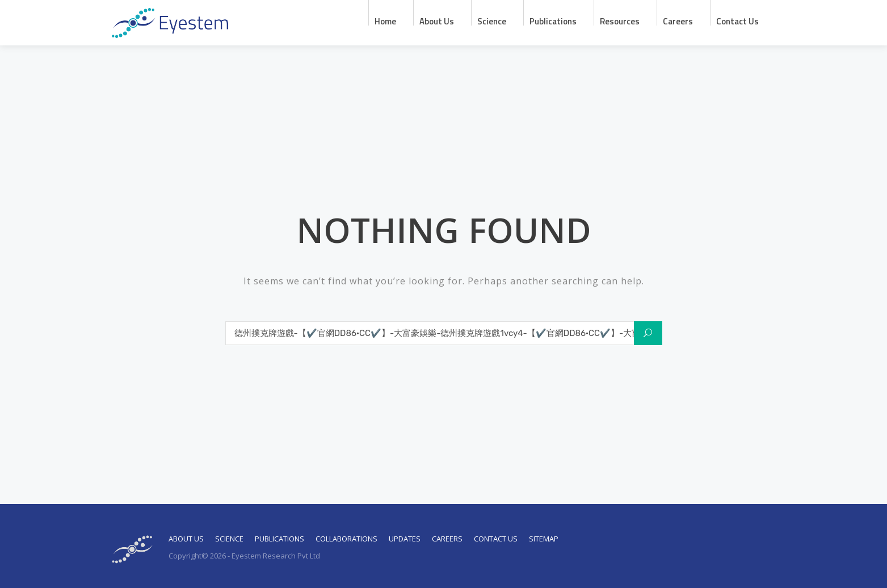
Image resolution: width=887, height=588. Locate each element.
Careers (678, 20)
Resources (620, 20)
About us (437, 20)
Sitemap (544, 539)
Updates (405, 539)
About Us (186, 539)
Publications (553, 20)
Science (492, 20)
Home (385, 20)
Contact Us (737, 20)
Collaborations (346, 539)
